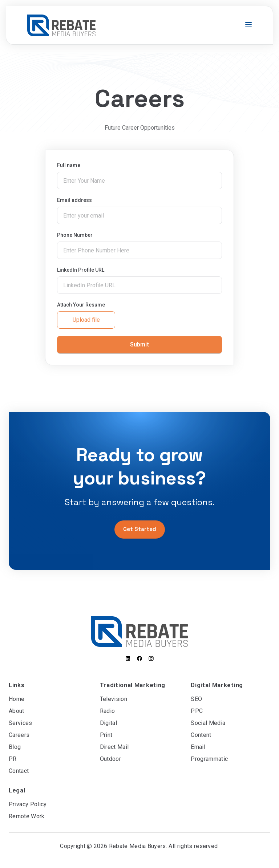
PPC (197, 711)
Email (198, 747)
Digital (108, 723)
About (17, 711)
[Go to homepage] (61, 25)
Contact (19, 771)
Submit (139, 344)
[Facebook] (139, 658)
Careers (19, 735)
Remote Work (27, 816)
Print (106, 735)
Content (201, 735)
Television (114, 699)
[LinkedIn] (128, 658)
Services (21, 723)
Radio (108, 711)
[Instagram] (151, 658)
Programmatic (209, 759)
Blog (15, 747)
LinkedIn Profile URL (81, 270)
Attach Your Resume (81, 305)
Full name (69, 165)
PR (13, 759)
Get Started (140, 529)
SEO (196, 699)
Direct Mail (114, 747)
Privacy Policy (28, 804)
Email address (74, 200)
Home (17, 699)
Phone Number (75, 235)
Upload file (86, 320)
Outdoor (110, 759)
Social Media (208, 723)
